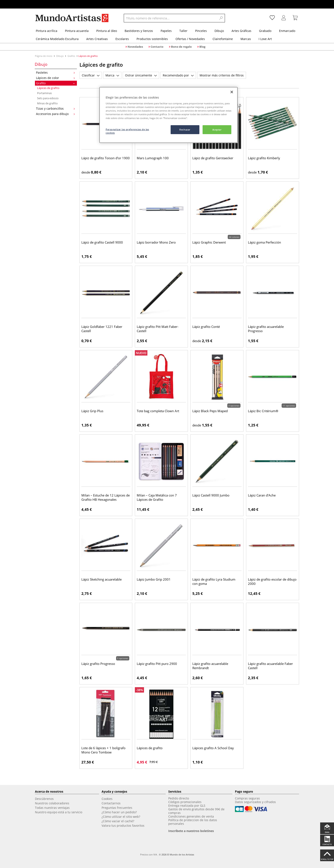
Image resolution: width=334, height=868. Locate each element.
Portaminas (44, 93)
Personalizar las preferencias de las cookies (127, 131)
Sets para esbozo (48, 98)
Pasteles (55, 72)
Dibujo (60, 56)
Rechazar (185, 130)
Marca (112, 75)
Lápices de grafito (48, 88)
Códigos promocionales (185, 802)
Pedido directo (179, 798)
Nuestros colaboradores (52, 803)
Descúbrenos (44, 799)
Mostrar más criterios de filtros (222, 75)
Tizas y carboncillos (55, 108)
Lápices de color (55, 78)
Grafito (71, 56)
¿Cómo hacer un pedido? (119, 812)
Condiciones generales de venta (191, 816)
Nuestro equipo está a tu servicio (59, 812)
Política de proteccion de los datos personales (193, 822)
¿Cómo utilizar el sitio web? (121, 817)
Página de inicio (44, 56)
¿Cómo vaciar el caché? (118, 821)
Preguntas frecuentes (117, 808)
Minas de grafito (47, 103)
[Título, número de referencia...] (170, 18)
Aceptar (217, 130)
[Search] (221, 18)
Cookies (107, 799)
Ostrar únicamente (141, 75)
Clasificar (91, 75)
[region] (168, 115)
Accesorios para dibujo (55, 114)
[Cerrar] (232, 92)
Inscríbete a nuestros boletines (191, 831)
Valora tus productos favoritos (123, 826)
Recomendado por (178, 75)
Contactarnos (111, 803)
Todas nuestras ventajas (52, 808)
